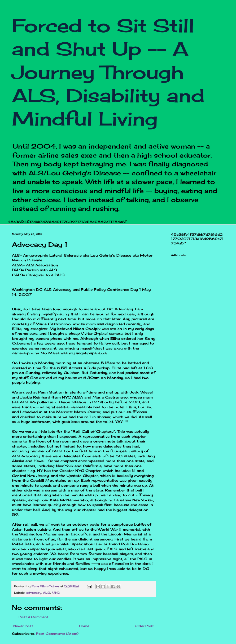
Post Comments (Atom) (57, 634)
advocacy (34, 593)
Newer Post (23, 626)
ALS (47, 593)
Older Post (144, 626)
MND (56, 593)
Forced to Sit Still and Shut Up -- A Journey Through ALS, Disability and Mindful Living (108, 72)
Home (84, 626)
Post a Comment (33, 617)
